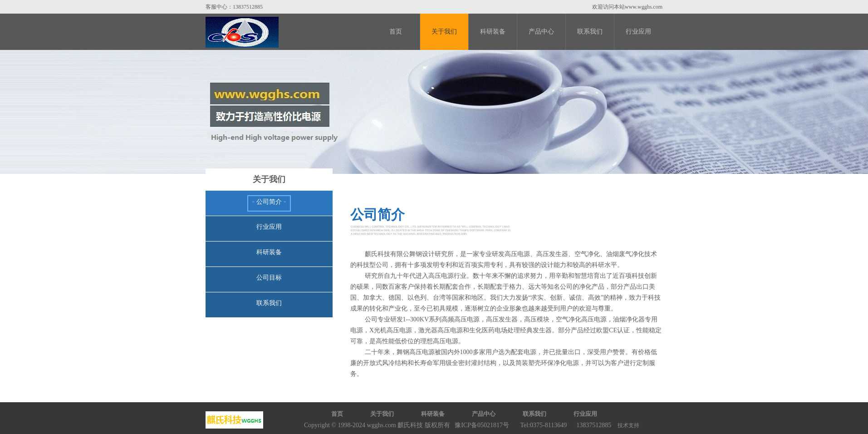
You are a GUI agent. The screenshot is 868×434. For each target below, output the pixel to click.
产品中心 (541, 32)
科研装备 (493, 32)
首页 (396, 32)
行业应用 (638, 32)
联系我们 (590, 32)
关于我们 (444, 32)
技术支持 (628, 425)
